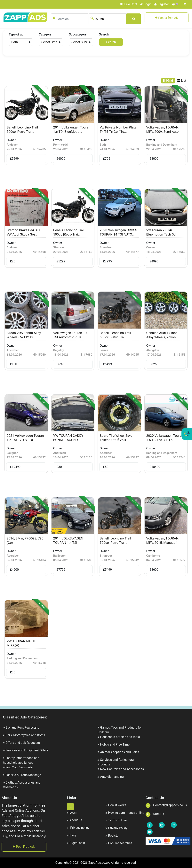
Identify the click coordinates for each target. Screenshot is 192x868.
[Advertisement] (96, 67)
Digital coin (76, 843)
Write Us (155, 814)
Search (104, 34)
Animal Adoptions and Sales (120, 752)
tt (70, 806)
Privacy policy (78, 828)
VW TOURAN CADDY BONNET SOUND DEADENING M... (68, 440)
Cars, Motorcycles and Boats (25, 735)
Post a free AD (167, 18)
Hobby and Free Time (115, 744)
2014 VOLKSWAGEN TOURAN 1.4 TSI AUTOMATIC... (68, 543)
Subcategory (78, 34)
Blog (71, 835)
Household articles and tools (120, 737)
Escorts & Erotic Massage (23, 775)
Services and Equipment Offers (27, 750)
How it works (116, 805)
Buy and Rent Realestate (22, 728)
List (182, 81)
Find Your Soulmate (19, 767)
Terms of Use (116, 820)
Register (162, 4)
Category (45, 34)
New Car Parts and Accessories (122, 769)
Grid (168, 81)
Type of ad (16, 34)
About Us (75, 820)
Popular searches (119, 843)
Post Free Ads (24, 847)
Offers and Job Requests (23, 743)
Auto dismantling (112, 777)
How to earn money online (125, 813)
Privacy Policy (116, 828)
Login (146, 4)
